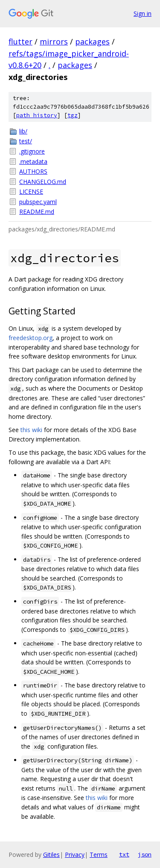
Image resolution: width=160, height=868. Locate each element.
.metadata (33, 161)
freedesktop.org (31, 338)
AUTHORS (33, 171)
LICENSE (31, 191)
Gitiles (51, 855)
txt (124, 854)
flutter (20, 41)
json (145, 854)
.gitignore (32, 151)
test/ (26, 141)
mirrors (54, 41)
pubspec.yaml (38, 202)
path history (37, 115)
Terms (99, 855)
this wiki (31, 430)
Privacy (75, 855)
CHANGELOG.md (43, 182)
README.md (37, 212)
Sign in (143, 13)
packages (92, 41)
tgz (73, 115)
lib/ (23, 131)
